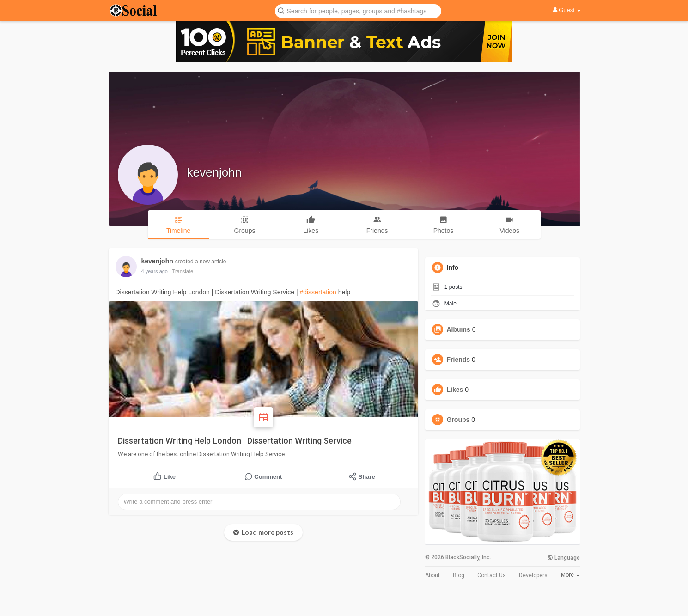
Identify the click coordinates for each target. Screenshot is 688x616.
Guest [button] (567, 10)
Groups (458, 420)
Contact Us (492, 575)
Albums (459, 329)
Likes (455, 390)
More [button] (570, 575)
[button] (358, 10)
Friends (459, 360)
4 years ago (155, 271)
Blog (459, 575)
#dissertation (318, 292)
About (432, 575)
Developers (533, 575)
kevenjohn (215, 172)
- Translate (181, 271)
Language (563, 558)
